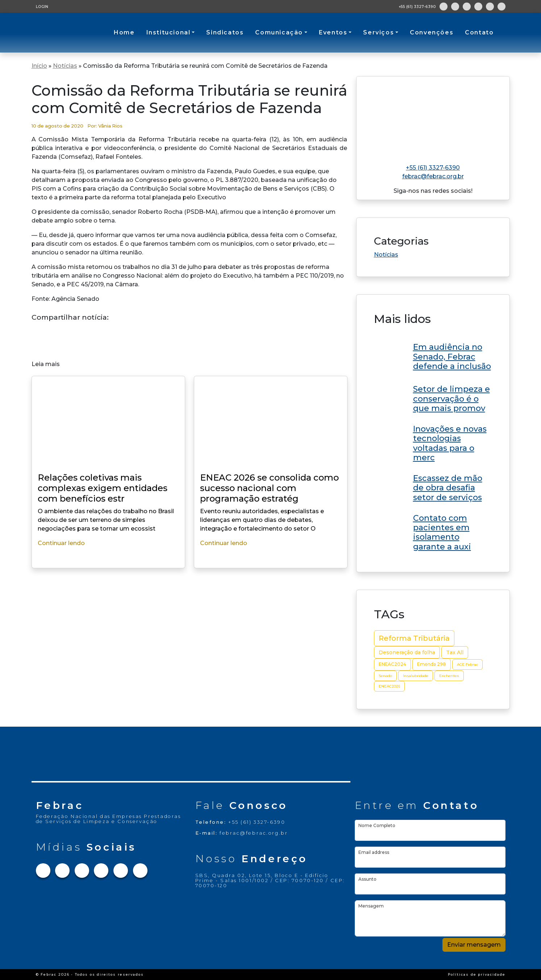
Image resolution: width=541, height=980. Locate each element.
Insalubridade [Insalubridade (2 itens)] (416, 676)
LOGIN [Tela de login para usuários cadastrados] (42, 7)
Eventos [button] (333, 32)
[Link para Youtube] (490, 7)
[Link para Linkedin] (478, 7)
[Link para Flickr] (502, 7)
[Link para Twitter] (467, 7)
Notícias (65, 66)
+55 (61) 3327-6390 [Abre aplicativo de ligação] (417, 7)
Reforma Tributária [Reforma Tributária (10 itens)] (414, 638)
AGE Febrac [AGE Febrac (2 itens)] (467, 665)
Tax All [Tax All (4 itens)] (455, 652)
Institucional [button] (168, 32)
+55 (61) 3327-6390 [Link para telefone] (433, 168)
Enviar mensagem (474, 945)
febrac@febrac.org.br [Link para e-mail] (433, 176)
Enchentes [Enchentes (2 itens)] (449, 676)
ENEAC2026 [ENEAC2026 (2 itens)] (389, 686)
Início (39, 66)
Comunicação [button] (279, 32)
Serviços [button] (378, 32)
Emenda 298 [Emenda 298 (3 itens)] (432, 664)
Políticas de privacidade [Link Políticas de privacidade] (477, 974)
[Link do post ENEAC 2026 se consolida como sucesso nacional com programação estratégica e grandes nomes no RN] (433, 356)
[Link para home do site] (433, 117)
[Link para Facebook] (444, 7)
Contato (479, 32)
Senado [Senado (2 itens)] (385, 676)
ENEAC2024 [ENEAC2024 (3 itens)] (392, 664)
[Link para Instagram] (455, 7)
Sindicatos (225, 32)
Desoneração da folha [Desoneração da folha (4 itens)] (407, 652)
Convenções (432, 32)
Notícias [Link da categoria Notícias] (386, 255)
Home (124, 32)
